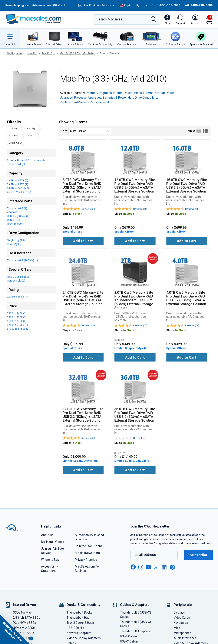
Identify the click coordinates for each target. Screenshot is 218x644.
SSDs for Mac (22, 612)
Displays (179, 612)
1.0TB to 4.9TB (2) (18, 181)
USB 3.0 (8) (14, 220)
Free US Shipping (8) (19, 277)
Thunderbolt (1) (16, 164)
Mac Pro (32, 53)
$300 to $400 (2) (17, 313)
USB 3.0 (13, 129)
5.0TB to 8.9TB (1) (18, 184)
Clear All (14, 143)
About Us (47, 535)
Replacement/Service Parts (78, 102)
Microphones (183, 633)
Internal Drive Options (127, 93)
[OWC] (34, 20)
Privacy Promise (86, 560)
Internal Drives (24, 605)
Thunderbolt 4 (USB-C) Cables (136, 624)
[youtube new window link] (148, 567)
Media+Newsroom (87, 553)
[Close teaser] (31, 638)
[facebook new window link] (133, 567)
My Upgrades (15, 53)
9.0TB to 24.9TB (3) (18, 188)
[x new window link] (156, 567)
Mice (177, 628)
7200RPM (14, 136)
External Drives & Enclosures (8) (26, 160)
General (104, 102)
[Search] (154, 20)
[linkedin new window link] (165, 567)
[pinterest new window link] (172, 567)
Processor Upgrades (88, 98)
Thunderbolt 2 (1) (17, 208)
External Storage (154, 93)
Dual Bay (31, 129)
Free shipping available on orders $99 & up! (35, 5)
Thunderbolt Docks (80, 612)
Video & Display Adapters (84, 638)
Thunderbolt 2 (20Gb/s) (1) (22, 260)
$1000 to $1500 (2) (18, 329)
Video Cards (182, 618)
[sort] (90, 131)
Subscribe (199, 555)
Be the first (139, 438)
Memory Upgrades (99, 93)
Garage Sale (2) (16, 281)
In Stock (77, 214)
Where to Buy (50, 560)
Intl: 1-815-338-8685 (199, 5)
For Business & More (97, 5)
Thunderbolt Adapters (135, 631)
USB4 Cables (129, 636)
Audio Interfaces (185, 638)
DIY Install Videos (53, 542)
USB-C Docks (75, 628)
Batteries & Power (115, 98)
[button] (15, 629)
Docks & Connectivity (84, 605)
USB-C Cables (129, 641)
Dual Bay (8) (14, 244)
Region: (134, 5)
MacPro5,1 (48, 53)
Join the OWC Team (88, 546)
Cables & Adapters (135, 605)
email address (145, 555)
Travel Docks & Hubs (80, 623)
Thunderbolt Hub (78, 618)
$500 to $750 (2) (17, 321)
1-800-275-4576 (166, 5)
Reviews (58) (89, 209)
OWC (31, 136)
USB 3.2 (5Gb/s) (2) (18, 216)
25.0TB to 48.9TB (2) (19, 192)
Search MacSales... (110, 19)
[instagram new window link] (141, 567)
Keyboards (181, 623)
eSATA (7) (13, 212)
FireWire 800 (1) (16, 224)
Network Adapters (79, 633)
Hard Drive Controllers (143, 98)
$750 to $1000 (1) (17, 325)
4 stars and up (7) (17, 297)
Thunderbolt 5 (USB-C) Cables (136, 615)
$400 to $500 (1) (17, 317)
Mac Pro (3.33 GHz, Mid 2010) (77, 53)
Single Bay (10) (16, 240)
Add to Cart (83, 241)
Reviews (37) (140, 326)
